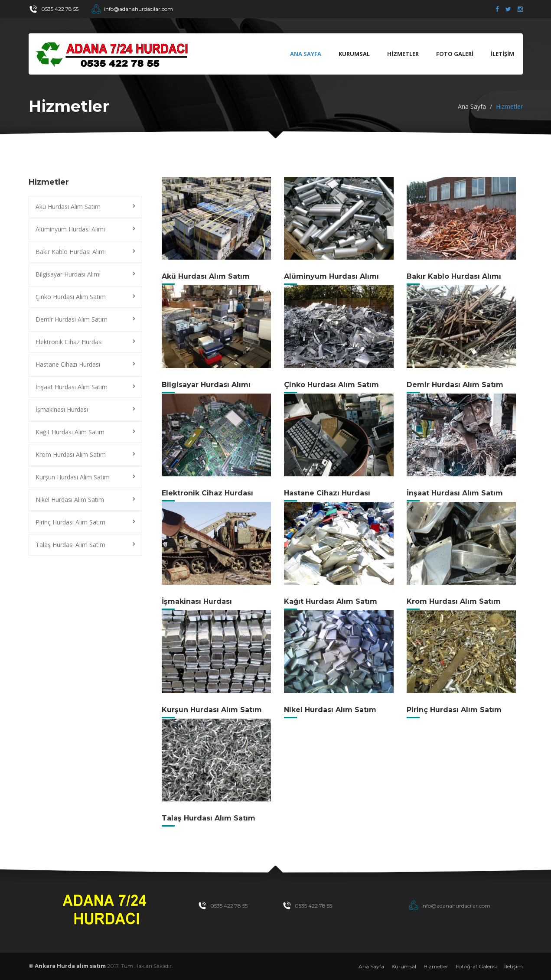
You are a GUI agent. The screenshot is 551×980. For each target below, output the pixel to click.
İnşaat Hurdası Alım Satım (72, 387)
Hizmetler (436, 966)
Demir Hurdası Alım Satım (72, 319)
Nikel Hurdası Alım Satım (70, 500)
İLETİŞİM (502, 54)
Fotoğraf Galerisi (476, 966)
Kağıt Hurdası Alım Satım (70, 432)
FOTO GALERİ (455, 54)
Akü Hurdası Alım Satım (68, 207)
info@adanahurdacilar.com (139, 9)
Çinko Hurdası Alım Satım (71, 297)
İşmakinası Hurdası (62, 409)
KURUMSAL (354, 54)
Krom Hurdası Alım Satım (71, 454)
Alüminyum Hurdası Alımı (70, 229)
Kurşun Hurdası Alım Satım (73, 477)
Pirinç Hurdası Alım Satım (70, 522)
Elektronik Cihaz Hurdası (69, 342)
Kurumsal (404, 966)
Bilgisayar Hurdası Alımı (68, 274)
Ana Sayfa (306, 54)
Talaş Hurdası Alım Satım (70, 545)
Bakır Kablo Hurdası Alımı (71, 252)
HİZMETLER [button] (403, 54)
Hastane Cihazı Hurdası (68, 364)
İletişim (514, 966)
